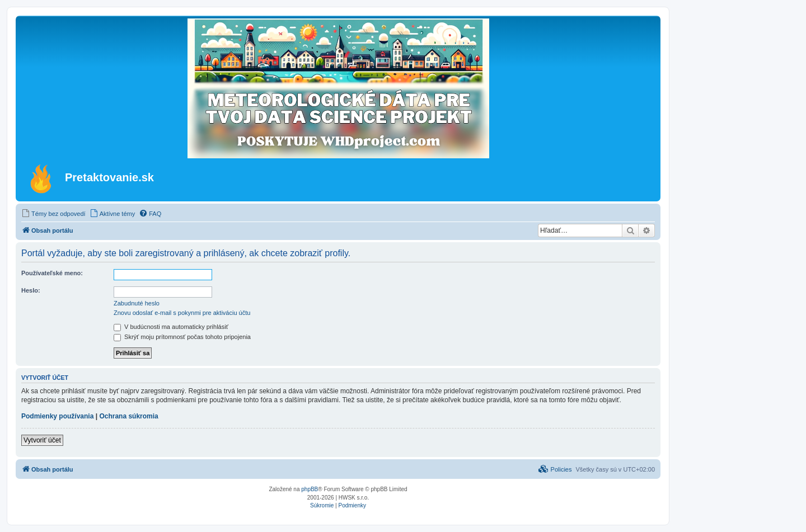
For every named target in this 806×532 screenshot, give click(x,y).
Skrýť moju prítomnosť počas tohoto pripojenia (182, 337)
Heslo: (31, 290)
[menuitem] (53, 214)
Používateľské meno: (52, 273)
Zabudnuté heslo (137, 303)
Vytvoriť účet (42, 440)
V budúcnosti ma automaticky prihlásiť (171, 327)
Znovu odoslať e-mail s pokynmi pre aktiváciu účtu (182, 313)
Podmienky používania (57, 416)
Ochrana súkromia (128, 416)
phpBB (310, 489)
